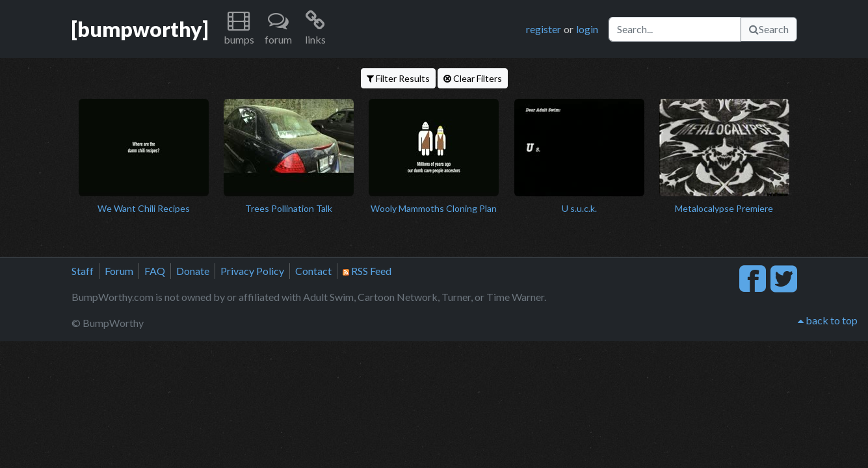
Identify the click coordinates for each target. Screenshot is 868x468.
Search (769, 29)
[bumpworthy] (140, 29)
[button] (239, 29)
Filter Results (398, 78)
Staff (83, 271)
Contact (313, 271)
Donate (193, 271)
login (587, 29)
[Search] (675, 29)
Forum (119, 271)
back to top (828, 320)
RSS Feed (367, 271)
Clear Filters (473, 78)
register (544, 29)
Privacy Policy (252, 271)
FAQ (155, 271)
